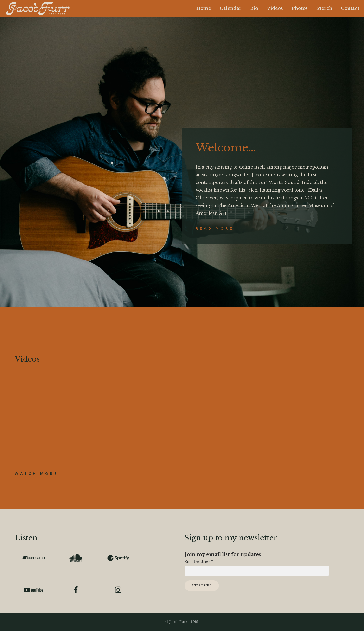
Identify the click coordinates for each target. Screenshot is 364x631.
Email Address (199, 562)
